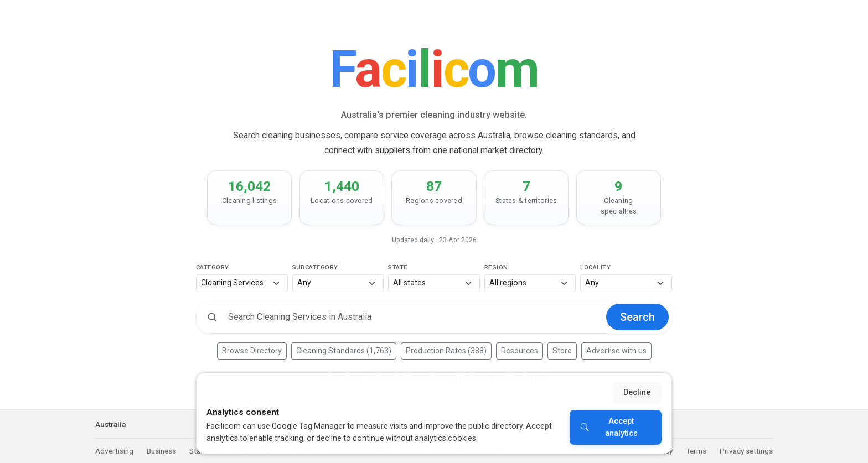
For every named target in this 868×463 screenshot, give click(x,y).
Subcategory (315, 267)
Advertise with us (616, 351)
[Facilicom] (434, 70)
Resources (520, 351)
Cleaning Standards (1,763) (344, 351)
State (397, 267)
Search (637, 317)
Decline (637, 392)
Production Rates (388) (446, 351)
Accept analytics (621, 427)
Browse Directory (252, 351)
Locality (595, 267)
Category (213, 267)
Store (562, 351)
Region (496, 267)
